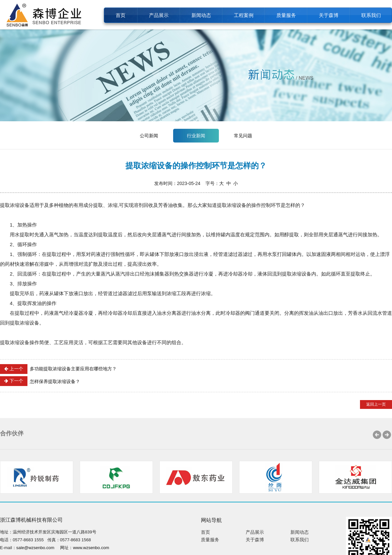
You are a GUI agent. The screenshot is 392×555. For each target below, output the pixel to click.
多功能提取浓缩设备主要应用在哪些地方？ (58, 369)
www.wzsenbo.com (91, 548)
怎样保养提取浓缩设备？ (40, 381)
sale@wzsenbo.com (35, 548)
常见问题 (243, 136)
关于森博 (329, 15)
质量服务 (286, 15)
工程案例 (244, 15)
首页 (121, 15)
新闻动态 (201, 15)
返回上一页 (376, 404)
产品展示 (159, 15)
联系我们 (371, 15)
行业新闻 (196, 136)
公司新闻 (149, 136)
